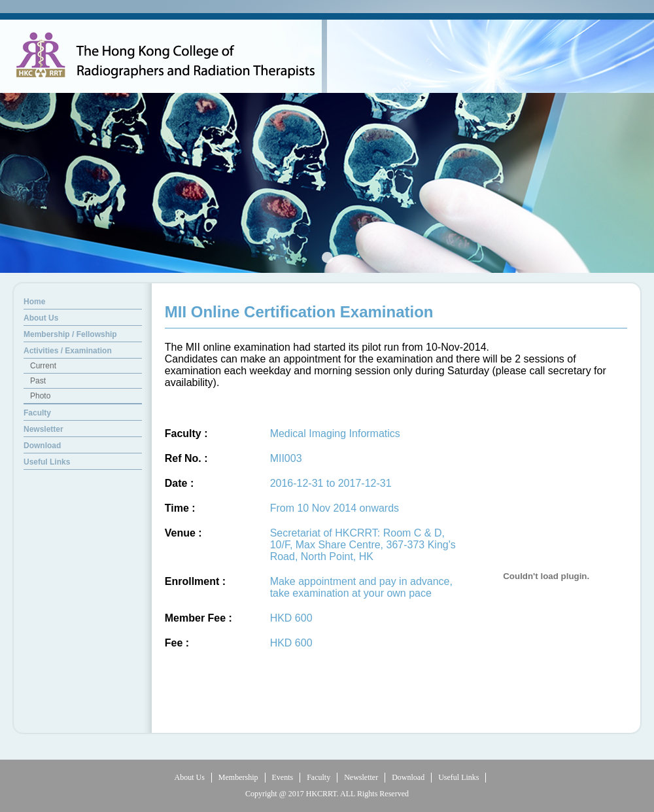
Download (408, 777)
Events (283, 777)
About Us (190, 777)
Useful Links (458, 777)
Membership (238, 777)
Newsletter (361, 777)
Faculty (318, 777)
